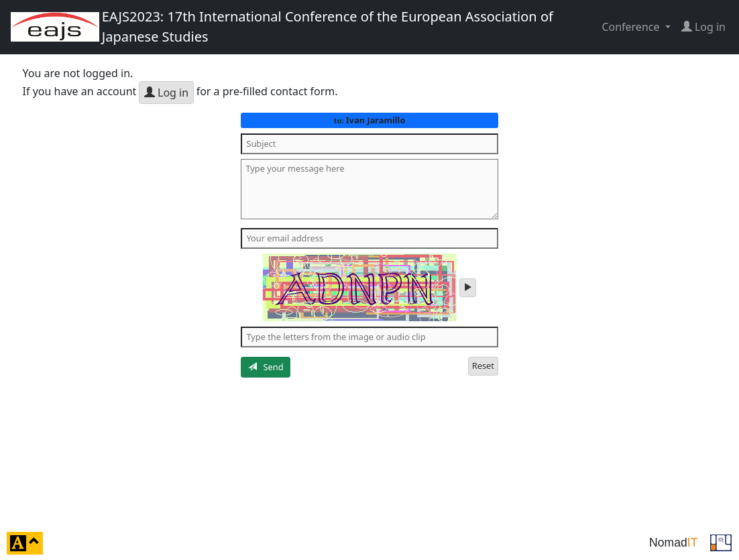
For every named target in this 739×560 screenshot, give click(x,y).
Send (266, 367)
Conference (632, 27)
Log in (166, 93)
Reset (483, 366)
